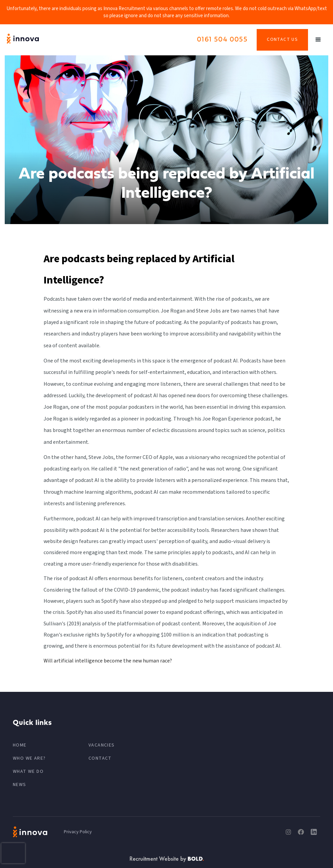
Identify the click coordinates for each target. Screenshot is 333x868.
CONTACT (100, 758)
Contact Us (282, 39)
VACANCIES (102, 745)
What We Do (28, 771)
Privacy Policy (78, 832)
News (20, 785)
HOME (20, 745)
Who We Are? (29, 758)
